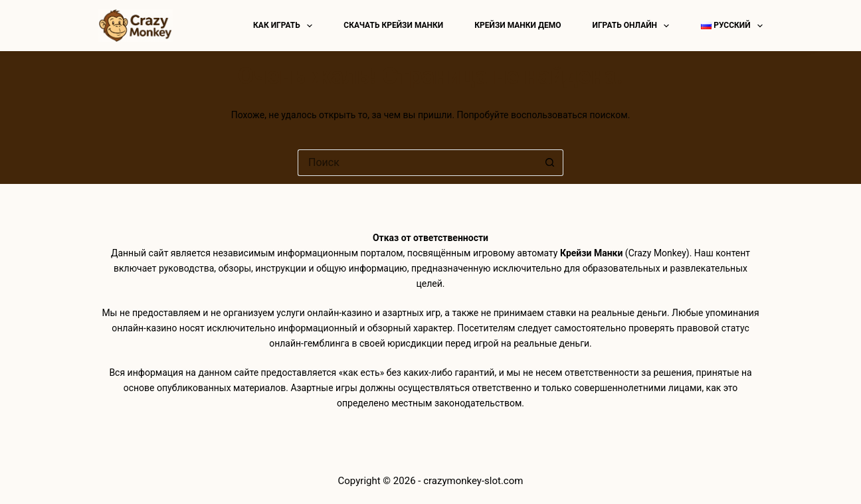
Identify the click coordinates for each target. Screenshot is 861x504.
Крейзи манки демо (518, 25)
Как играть (285, 26)
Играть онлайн (634, 26)
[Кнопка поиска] (550, 163)
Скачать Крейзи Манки (393, 25)
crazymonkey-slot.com (473, 481)
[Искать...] (417, 163)
